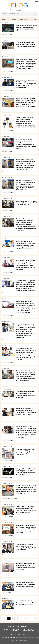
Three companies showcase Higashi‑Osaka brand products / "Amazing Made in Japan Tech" (26, 44)
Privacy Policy (22, 635)
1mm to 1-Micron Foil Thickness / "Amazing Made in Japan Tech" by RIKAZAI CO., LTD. (26, 203)
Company (10, 34)
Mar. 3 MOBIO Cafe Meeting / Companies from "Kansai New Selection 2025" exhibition (25, 584)
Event (9, 592)
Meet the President (12, 498)
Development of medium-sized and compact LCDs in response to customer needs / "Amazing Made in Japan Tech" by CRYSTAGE (26, 529)
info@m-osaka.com (24, 629)
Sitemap (14, 635)
